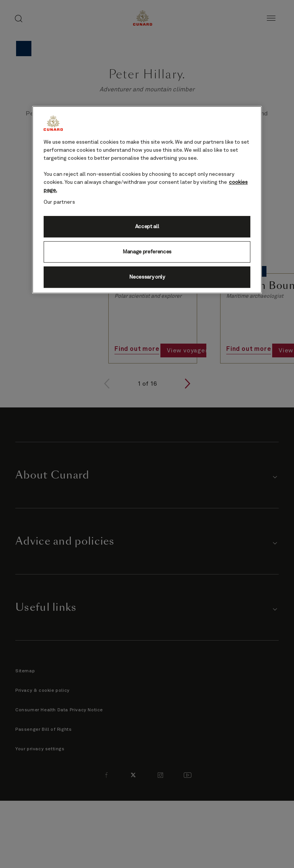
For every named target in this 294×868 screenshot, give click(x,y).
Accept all (147, 227)
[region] (147, 200)
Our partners (59, 202)
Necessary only (147, 277)
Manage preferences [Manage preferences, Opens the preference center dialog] (147, 252)
